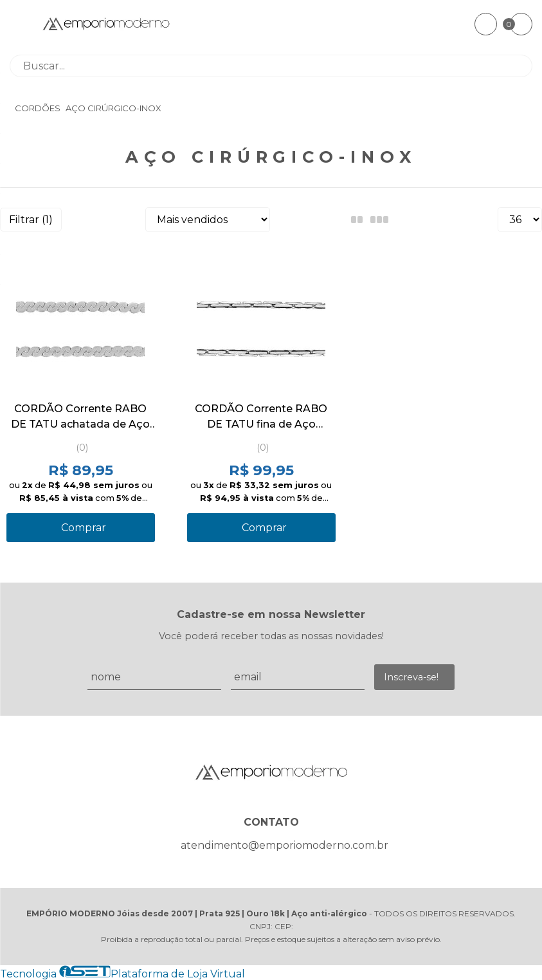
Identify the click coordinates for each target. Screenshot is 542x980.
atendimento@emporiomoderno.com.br (285, 845)
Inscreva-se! (411, 677)
